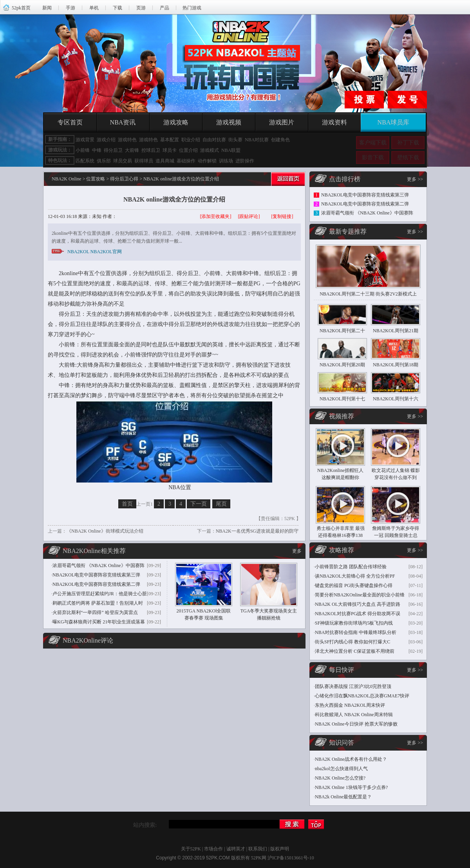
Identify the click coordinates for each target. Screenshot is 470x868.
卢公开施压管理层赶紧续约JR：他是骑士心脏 (100, 594)
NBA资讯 (123, 122)
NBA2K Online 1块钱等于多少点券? (351, 787)
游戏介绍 (106, 140)
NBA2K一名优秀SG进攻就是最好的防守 (257, 531)
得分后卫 (113, 150)
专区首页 (70, 122)
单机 (94, 8)
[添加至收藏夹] (216, 216)
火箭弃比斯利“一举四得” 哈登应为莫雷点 (95, 612)
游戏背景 (85, 140)
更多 (297, 551)
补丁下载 (408, 143)
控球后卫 (151, 150)
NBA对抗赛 (257, 140)
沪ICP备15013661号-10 (291, 858)
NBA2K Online (67, 179)
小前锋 (83, 150)
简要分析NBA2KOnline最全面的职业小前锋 (360, 595)
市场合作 (213, 849)
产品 (164, 8)
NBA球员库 (394, 122)
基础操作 (186, 161)
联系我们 (258, 849)
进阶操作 (245, 161)
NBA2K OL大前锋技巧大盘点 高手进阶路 (358, 604)
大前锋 (132, 150)
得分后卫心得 (124, 179)
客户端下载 (373, 143)
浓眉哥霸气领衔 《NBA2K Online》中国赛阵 (99, 565)
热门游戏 (192, 8)
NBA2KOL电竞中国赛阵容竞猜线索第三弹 (96, 575)
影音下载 (373, 158)
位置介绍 (188, 150)
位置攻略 (96, 179)
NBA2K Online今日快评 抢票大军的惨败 (356, 724)
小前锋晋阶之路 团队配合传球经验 (351, 567)
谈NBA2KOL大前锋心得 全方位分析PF (355, 576)
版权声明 (280, 849)
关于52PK (191, 849)
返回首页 (287, 180)
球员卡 (170, 150)
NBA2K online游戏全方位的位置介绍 (174, 199)
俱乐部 (104, 161)
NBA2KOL (78, 252)
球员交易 (123, 161)
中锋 (97, 150)
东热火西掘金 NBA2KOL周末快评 (350, 705)
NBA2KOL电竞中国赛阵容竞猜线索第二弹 (96, 584)
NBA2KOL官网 (106, 252)
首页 (127, 504)
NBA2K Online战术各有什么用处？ (351, 759)
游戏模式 (210, 150)
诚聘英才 (236, 849)
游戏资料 (334, 122)
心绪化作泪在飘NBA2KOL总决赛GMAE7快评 (362, 696)
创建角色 (280, 140)
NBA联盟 (231, 150)
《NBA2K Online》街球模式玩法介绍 (105, 531)
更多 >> (415, 179)
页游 (141, 8)
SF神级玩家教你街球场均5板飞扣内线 (354, 623)
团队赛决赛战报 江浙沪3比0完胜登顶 (353, 686)
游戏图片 (282, 122)
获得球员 (144, 161)
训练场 (226, 161)
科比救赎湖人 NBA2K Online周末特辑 (354, 715)
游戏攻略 (176, 122)
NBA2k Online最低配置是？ (343, 797)
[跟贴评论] (249, 216)
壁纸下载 (408, 158)
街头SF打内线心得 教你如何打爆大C (352, 642)
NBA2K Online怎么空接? (340, 778)
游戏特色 (127, 140)
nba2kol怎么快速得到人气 (341, 769)
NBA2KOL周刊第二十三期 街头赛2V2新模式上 (368, 294)
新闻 (47, 8)
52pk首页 (21, 8)
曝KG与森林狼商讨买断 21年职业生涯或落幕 (99, 622)
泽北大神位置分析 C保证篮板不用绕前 (355, 651)
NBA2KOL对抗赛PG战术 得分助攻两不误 (358, 614)
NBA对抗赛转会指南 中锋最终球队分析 (356, 632)
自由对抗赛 (214, 140)
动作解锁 (207, 161)
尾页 (221, 504)
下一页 (199, 504)
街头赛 (235, 140)
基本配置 (170, 140)
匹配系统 (85, 161)
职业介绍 (191, 140)
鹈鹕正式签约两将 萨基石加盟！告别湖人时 (98, 603)
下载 (117, 8)
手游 (70, 8)
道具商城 (165, 161)
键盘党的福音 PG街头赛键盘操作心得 (354, 585)
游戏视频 (229, 122)
